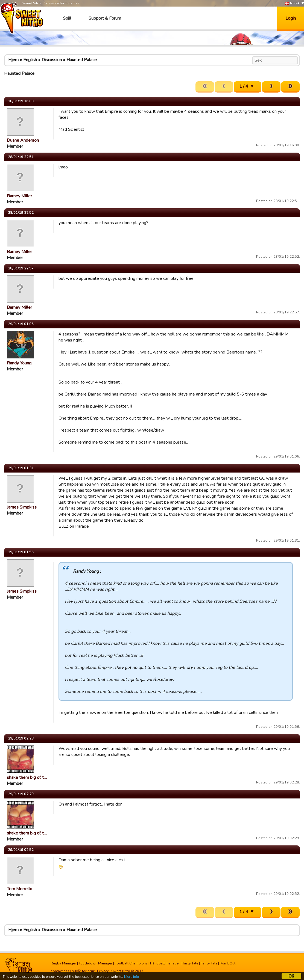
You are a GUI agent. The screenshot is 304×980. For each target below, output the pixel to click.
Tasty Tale (190, 963)
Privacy (103, 971)
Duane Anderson (23, 140)
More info (131, 977)
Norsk (292, 3)
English (30, 60)
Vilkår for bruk (83, 971)
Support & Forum (105, 18)
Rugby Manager (63, 963)
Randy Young (19, 363)
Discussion (52, 60)
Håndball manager (165, 963)
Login (291, 18)
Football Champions (131, 963)
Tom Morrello (20, 889)
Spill (67, 18)
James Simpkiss (22, 507)
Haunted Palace (82, 60)
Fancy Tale (209, 963)
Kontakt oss (60, 971)
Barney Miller (19, 196)
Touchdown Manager (96, 963)
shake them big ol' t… (27, 777)
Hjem (13, 60)
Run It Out (228, 963)
